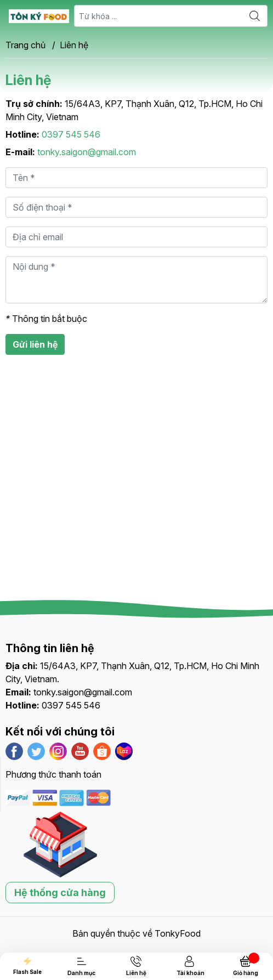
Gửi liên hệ (35, 344)
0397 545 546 (71, 134)
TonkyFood (178, 933)
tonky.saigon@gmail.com (87, 152)
